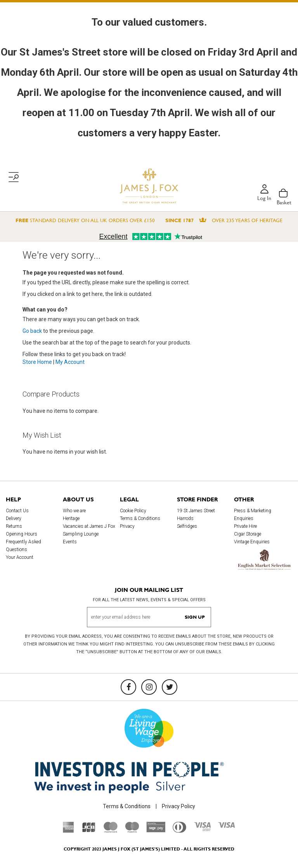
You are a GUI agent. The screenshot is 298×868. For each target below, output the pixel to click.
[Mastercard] (111, 831)
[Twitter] (170, 687)
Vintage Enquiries (252, 542)
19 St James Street (196, 511)
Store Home (37, 362)
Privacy (127, 526)
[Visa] (227, 826)
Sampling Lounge (81, 534)
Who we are (74, 511)
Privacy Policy (178, 806)
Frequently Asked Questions (23, 546)
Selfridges (187, 526)
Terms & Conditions (140, 518)
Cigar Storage (248, 534)
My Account (70, 362)
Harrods (185, 518)
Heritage (71, 518)
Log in (264, 198)
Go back (32, 331)
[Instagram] (149, 687)
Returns (14, 526)
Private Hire (245, 526)
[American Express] (68, 831)
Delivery (14, 518)
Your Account (20, 557)
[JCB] (89, 831)
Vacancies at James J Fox (89, 526)
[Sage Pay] (156, 830)
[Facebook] (128, 687)
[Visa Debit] (202, 829)
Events (70, 542)
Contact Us (17, 511)
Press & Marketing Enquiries (253, 515)
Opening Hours (22, 534)
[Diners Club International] (179, 831)
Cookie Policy (133, 511)
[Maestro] (132, 831)
